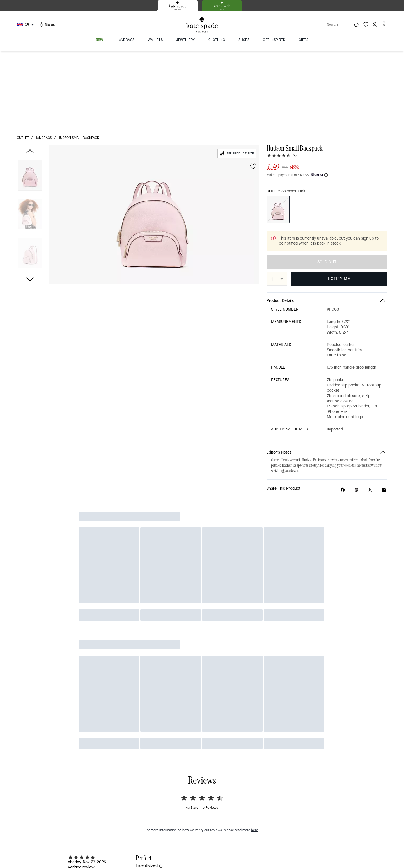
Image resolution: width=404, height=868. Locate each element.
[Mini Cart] (384, 24)
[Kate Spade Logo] (202, 25)
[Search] (335, 25)
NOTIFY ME (339, 206)
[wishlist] (253, 88)
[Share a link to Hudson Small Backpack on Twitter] (370, 417)
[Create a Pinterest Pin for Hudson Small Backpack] (356, 417)
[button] (30, 98)
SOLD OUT (327, 189)
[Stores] (46, 25)
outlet (23, 60)
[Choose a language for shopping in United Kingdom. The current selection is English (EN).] (26, 25)
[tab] (178, 6)
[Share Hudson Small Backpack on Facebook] (343, 417)
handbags (43, 60)
